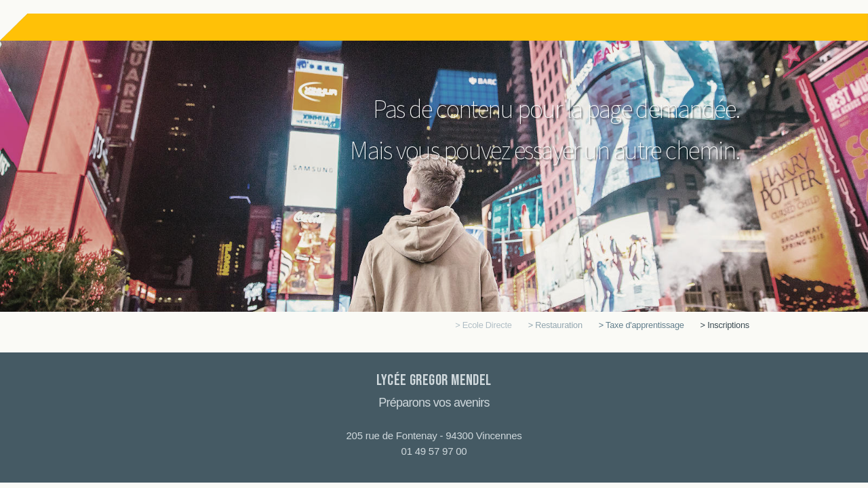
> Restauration (555, 325)
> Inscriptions (725, 325)
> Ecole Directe (483, 325)
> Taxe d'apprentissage (642, 325)
